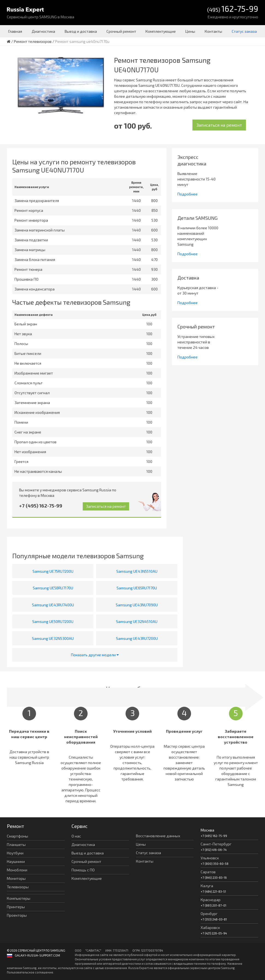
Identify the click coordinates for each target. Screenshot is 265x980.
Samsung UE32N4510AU (137, 621)
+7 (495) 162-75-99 (41, 506)
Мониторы (16, 878)
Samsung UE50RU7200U (53, 621)
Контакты (213, 31)
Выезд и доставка (81, 31)
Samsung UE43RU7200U (137, 638)
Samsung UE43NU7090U (137, 605)
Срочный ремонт (121, 31)
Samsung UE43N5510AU (137, 571)
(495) (233, 9)
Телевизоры (18, 887)
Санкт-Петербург (216, 844)
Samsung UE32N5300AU (53, 638)
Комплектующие (161, 31)
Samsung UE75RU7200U (53, 571)
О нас (76, 836)
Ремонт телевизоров (33, 41)
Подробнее (187, 194)
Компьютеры (19, 898)
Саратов (208, 872)
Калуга (207, 886)
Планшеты (16, 844)
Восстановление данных (158, 836)
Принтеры (16, 907)
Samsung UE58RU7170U (53, 588)
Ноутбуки (15, 853)
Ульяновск (210, 858)
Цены (190, 31)
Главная (15, 31)
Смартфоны (17, 836)
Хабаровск (210, 927)
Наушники (16, 861)
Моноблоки (17, 870)
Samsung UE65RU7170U (137, 588)
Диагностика (43, 31)
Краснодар (211, 900)
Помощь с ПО (83, 870)
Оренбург (209, 914)
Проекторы (17, 915)
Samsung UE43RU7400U (53, 605)
